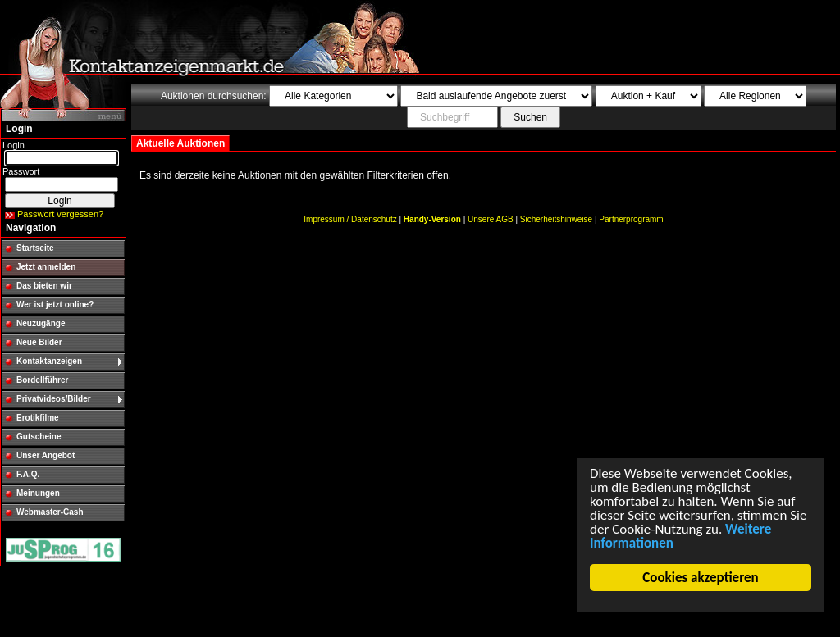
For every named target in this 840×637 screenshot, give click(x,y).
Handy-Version (432, 219)
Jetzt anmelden (46, 267)
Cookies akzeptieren (701, 578)
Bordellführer (42, 380)
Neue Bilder (39, 342)
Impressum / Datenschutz (350, 219)
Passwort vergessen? (60, 214)
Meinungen (38, 493)
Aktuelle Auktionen (180, 143)
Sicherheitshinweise (556, 219)
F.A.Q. (28, 474)
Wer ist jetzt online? (55, 305)
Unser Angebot (46, 455)
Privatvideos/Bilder (54, 399)
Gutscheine (39, 437)
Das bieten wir (44, 286)
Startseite (35, 248)
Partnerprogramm (631, 219)
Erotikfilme (38, 418)
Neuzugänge (41, 323)
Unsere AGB (491, 219)
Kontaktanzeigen (49, 361)
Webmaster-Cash (50, 512)
